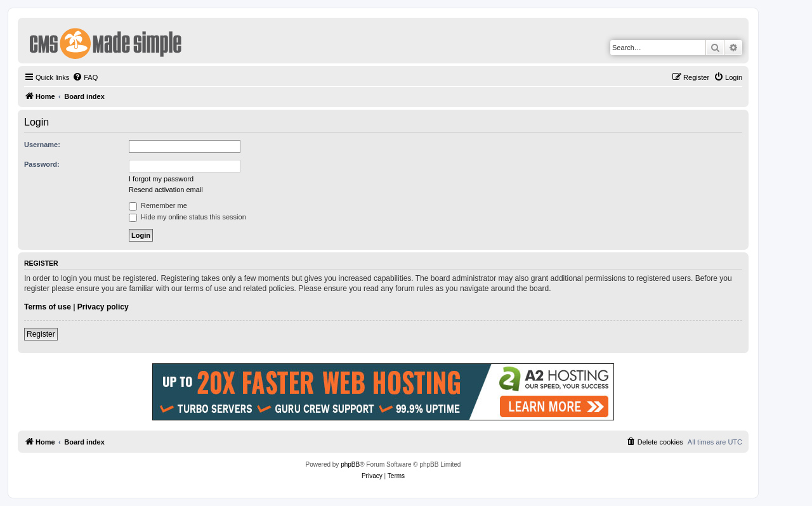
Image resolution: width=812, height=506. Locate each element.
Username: (42, 145)
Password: (42, 164)
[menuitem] (85, 77)
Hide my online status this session (187, 217)
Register (41, 334)
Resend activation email (166, 190)
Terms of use (48, 307)
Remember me (158, 205)
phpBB (350, 464)
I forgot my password (161, 179)
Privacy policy (103, 307)
